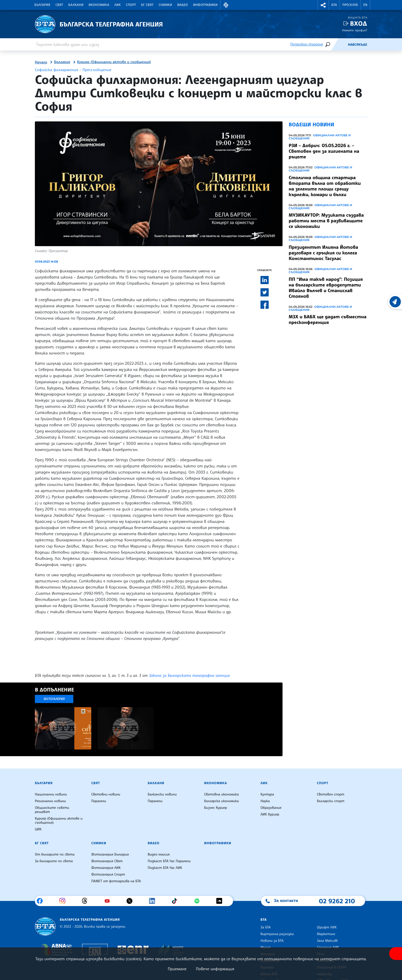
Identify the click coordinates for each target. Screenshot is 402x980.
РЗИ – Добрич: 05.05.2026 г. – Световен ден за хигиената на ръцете (324, 151)
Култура (267, 794)
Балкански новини (162, 794)
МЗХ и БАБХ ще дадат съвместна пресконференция (328, 320)
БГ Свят (147, 5)
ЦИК (38, 829)
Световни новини (106, 794)
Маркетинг (326, 934)
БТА (334, 5)
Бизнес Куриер (216, 808)
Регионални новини (50, 801)
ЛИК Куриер (270, 814)
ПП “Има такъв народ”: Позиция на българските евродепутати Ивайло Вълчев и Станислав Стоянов (326, 288)
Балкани (76, 5)
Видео (183, 5)
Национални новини (51, 794)
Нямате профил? (355, 30)
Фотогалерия (54, 699)
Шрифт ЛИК (327, 927)
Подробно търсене (307, 44)
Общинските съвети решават (52, 810)
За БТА (265, 927)
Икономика (99, 5)
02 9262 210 (337, 901)
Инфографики (205, 5)
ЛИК (118, 5)
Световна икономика (221, 794)
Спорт (131, 5)
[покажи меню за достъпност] (396, 954)
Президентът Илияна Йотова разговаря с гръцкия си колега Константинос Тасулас (323, 253)
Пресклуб (350, 5)
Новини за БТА (272, 941)
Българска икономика (221, 801)
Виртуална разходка (277, 934)
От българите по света (55, 854)
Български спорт (331, 801)
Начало (41, 62)
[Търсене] (328, 44)
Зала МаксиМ (327, 941)
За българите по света (54, 861)
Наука (265, 801)
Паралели (99, 801)
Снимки (165, 5)
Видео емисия (159, 854)
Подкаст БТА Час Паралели (169, 861)
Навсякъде (358, 45)
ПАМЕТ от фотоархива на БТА (116, 881)
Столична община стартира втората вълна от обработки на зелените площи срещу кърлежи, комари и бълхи (325, 186)
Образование (271, 808)
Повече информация (215, 969)
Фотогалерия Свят (107, 861)
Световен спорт (331, 794)
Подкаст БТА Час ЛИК (165, 868)
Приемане (177, 969)
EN (365, 5)
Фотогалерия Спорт (108, 875)
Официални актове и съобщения (320, 137)
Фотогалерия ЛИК (106, 868)
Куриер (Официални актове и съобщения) (114, 62)
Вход (359, 23)
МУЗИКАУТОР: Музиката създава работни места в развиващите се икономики (326, 221)
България (42, 5)
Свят (59, 5)
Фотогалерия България (110, 854)
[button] (226, 5)
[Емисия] (339, 44)
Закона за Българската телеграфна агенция (189, 675)
